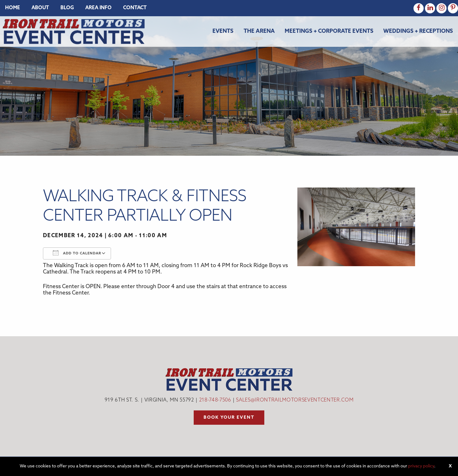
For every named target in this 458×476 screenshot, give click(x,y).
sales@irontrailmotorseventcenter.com (295, 400)
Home (13, 8)
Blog (67, 8)
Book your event (229, 418)
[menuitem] (13, 8)
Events (223, 31)
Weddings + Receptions (418, 31)
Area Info (98, 8)
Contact (135, 8)
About (40, 8)
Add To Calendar (77, 253)
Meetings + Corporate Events (329, 31)
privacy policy (421, 466)
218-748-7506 (215, 400)
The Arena (259, 31)
